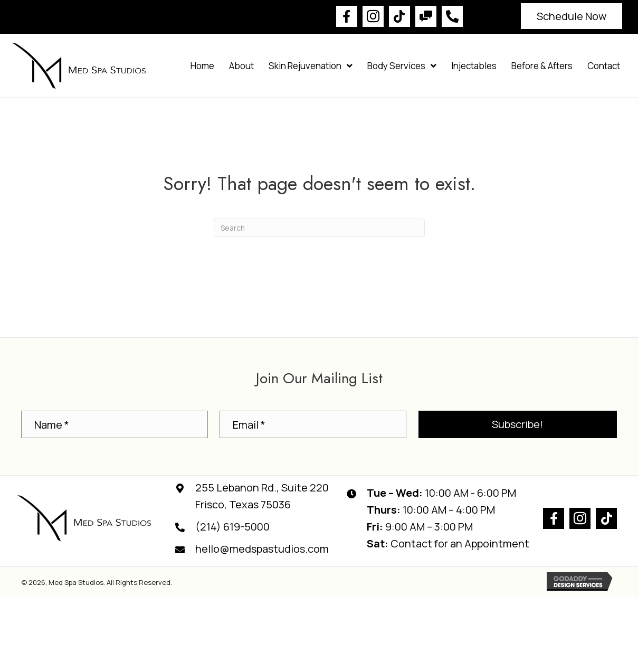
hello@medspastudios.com (262, 549)
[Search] (319, 228)
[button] (347, 16)
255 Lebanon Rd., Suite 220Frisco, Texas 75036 (262, 496)
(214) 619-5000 (232, 527)
